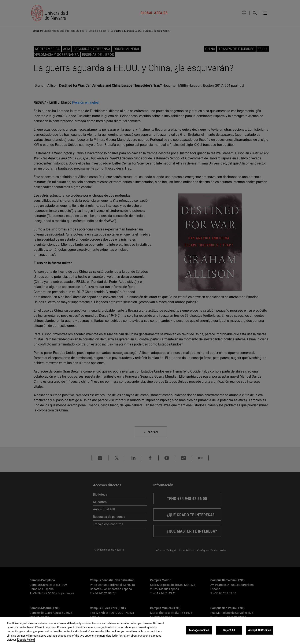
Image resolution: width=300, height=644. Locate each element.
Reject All (229, 630)
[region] (150, 630)
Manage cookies (199, 630)
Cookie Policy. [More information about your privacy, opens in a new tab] (26, 640)
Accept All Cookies (260, 630)
